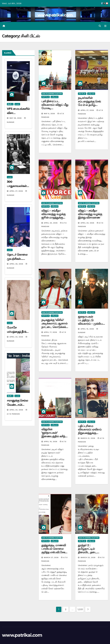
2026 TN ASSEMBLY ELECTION (52, 94)
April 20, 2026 (51, 223)
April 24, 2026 (17, 337)
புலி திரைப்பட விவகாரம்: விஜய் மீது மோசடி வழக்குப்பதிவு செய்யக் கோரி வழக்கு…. (55, 110)
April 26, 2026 (17, 264)
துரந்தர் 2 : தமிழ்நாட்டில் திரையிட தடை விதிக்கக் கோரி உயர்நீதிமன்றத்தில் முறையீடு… (90, 554)
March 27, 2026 (52, 558)
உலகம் (17, 104)
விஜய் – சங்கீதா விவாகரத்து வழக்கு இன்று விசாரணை (90, 214)
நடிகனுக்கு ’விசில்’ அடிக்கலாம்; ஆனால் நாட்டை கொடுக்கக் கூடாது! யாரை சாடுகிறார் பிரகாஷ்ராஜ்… (54, 329)
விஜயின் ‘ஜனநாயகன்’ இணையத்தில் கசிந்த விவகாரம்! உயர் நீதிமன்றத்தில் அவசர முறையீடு (54, 438)
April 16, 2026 (88, 329)
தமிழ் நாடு (55, 97)
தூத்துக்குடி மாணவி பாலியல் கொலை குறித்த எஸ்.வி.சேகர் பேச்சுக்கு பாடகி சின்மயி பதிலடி (54, 552)
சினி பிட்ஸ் (46, 97)
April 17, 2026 (51, 332)
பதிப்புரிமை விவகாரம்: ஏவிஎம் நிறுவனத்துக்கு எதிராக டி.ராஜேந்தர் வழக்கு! (90, 433)
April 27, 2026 (17, 191)
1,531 (80, 609)
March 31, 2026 (88, 438)
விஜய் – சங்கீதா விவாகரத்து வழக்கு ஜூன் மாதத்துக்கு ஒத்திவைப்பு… (53, 216)
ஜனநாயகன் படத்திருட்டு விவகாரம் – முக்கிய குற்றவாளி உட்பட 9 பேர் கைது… (91, 324)
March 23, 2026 (88, 558)
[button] (100, 26)
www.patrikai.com (55, 15)
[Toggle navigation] (105, 26)
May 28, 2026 (16, 118)
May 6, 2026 (50, 114)
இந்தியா (10, 104)
